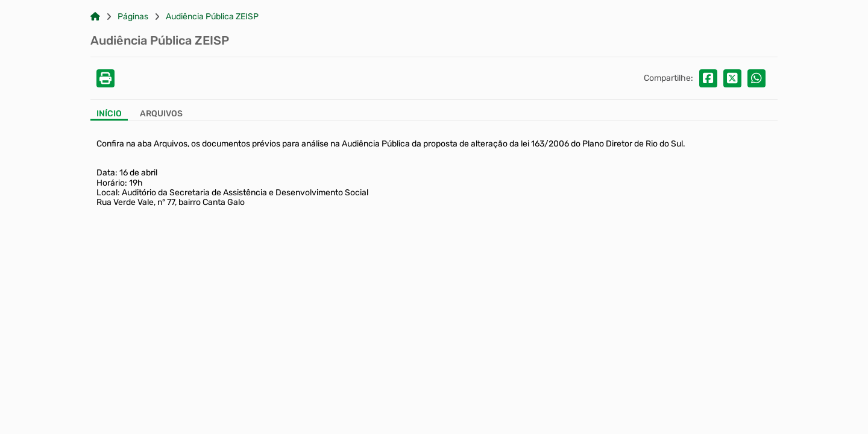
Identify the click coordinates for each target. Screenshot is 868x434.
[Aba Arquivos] (161, 115)
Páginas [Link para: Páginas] (133, 17)
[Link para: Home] (95, 17)
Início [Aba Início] (109, 114)
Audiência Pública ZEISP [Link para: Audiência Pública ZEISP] (212, 17)
